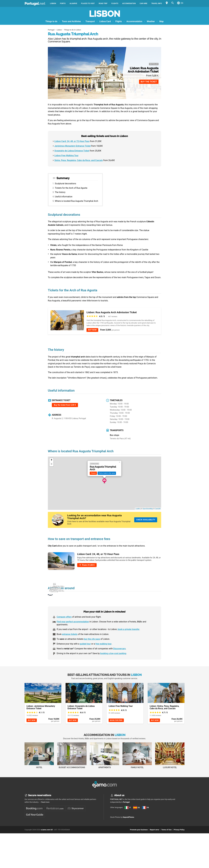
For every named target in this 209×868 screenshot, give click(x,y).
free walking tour (104, 657)
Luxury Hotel (170, 769)
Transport (90, 21)
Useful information (64, 197)
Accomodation (129, 3)
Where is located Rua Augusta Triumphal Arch (76, 201)
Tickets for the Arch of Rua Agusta (71, 188)
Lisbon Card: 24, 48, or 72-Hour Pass (72, 141)
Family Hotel (137, 769)
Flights (115, 3)
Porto (63, 3)
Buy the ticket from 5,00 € (65, 405)
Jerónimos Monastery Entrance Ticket (73, 146)
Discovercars (119, 662)
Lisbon (53, 3)
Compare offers (64, 630)
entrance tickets (70, 648)
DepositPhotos (129, 843)
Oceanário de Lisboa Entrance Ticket (72, 151)
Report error (154, 856)
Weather (151, 21)
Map (162, 21)
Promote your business (139, 856)
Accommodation (134, 21)
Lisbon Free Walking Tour (66, 156)
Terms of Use (166, 856)
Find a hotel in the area (107, 473)
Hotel (39, 769)
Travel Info (157, 3)
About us (119, 809)
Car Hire (143, 3)
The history (60, 192)
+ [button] (52, 460)
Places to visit (88, 3)
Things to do (51, 21)
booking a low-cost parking (113, 667)
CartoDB (158, 509)
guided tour (85, 657)
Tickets (93, 473)
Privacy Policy (179, 856)
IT (113, 824)
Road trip (103, 3)
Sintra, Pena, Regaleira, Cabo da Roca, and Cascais (79, 160)
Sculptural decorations (65, 184)
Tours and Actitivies (71, 21)
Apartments (104, 769)
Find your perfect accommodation (73, 635)
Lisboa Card (105, 21)
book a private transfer (129, 643)
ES (113, 828)
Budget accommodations (72, 769)
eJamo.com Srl (47, 856)
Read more (45, 816)
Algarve (73, 3)
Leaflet (138, 509)
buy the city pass (92, 653)
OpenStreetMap (148, 509)
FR (113, 833)
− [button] (52, 464)
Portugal (35, 3)
